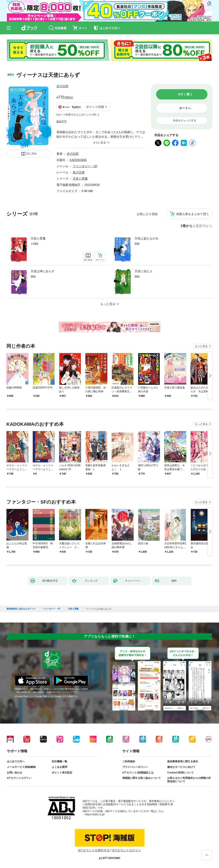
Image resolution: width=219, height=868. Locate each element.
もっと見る (201, 346)
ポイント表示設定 (62, 773)
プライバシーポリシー (135, 767)
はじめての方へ (16, 761)
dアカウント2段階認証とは (138, 773)
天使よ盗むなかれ (146, 238)
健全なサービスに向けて (181, 767)
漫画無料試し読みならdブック (21, 609)
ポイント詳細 (95, 107)
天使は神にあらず (43, 271)
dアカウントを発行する (94, 850)
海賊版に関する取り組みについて (142, 778)
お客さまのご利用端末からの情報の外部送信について (189, 780)
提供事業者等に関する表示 (183, 761)
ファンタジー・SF (85, 166)
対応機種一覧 (59, 761)
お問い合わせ (15, 773)
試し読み (32, 153)
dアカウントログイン (19, 778)
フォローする (71, 86)
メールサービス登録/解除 (21, 767)
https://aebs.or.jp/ (95, 814)
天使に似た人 (144, 271)
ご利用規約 (129, 761)
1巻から (187, 226)
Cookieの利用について (181, 773)
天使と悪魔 (38, 238)
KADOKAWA (78, 160)
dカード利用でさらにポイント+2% (76, 115)
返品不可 (62, 121)
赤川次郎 (62, 86)
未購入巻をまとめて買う (192, 214)
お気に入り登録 (147, 214)
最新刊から (204, 226)
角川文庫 (79, 172)
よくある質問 (59, 767)
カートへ (185, 108)
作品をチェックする (185, 120)
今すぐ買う (185, 94)
